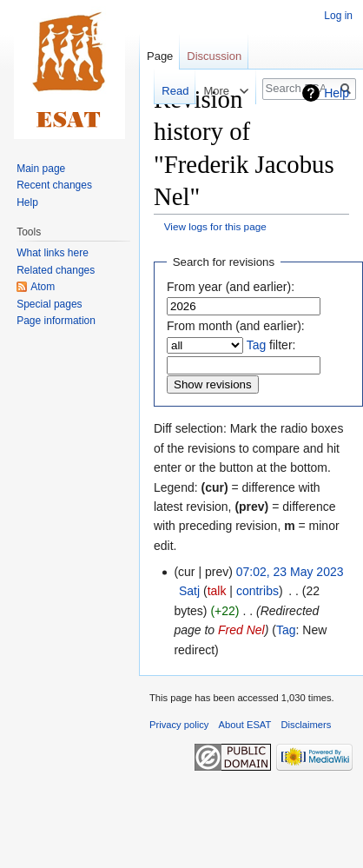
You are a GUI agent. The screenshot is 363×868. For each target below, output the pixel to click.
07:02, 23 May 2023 (290, 572)
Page (160, 56)
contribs (257, 591)
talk (217, 591)
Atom (43, 287)
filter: (271, 345)
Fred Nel (241, 630)
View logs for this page (215, 226)
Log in (338, 16)
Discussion (214, 56)
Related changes (56, 270)
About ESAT (245, 725)
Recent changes (54, 185)
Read (164, 91)
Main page (41, 169)
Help (337, 93)
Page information (56, 321)
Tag (257, 345)
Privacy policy (179, 725)
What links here (53, 253)
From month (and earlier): (236, 326)
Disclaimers (307, 725)
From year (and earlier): (231, 287)
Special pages (49, 304)
